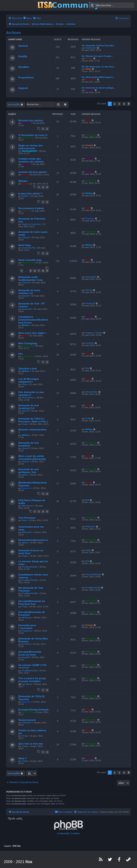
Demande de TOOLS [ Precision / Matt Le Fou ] (33, 420)
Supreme (90, 218)
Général (23, 46)
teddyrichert (91, 48)
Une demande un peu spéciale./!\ (31, 394)
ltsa (29, 862)
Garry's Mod (15, 39)
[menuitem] (37, 18)
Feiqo (25, 384)
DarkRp (23, 56)
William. (23, 181)
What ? (23, 758)
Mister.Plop (28, 138)
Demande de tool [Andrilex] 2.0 (28, 407)
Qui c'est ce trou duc (31, 744)
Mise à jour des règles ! (32, 333)
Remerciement (27, 720)
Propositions (26, 78)
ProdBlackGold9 (30, 567)
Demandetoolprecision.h (33, 540)
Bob (87, 368)
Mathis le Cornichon (31, 224)
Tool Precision (27, 518)
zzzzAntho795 (29, 248)
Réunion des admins (31, 121)
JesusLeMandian (93, 574)
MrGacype (27, 618)
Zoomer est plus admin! (33, 172)
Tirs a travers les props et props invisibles (32, 680)
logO (88, 208)
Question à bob (28, 369)
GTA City (17, 846)
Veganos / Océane (94, 333)
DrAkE (25, 196)
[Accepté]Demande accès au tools (30, 653)
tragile (25, 556)
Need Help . (25, 245)
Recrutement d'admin (31, 208)
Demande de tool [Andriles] (28, 444)
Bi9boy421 (27, 532)
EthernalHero (28, 398)
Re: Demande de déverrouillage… (99, 88)
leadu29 (26, 237)
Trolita (25, 736)
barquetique (91, 277)
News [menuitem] (29, 18)
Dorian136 (27, 309)
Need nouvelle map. (30, 260)
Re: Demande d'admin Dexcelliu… (99, 46)
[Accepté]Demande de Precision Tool (32, 603)
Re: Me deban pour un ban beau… (99, 67)
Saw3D (89, 482)
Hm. (21, 354)
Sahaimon (27, 723)
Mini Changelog (28, 343)
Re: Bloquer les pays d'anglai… (98, 56)
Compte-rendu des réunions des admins (31, 160)
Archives (14, 33)
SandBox (24, 67)
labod (25, 175)
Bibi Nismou (28, 506)
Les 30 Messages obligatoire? (29, 380)
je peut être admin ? (30, 194)
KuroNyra (90, 343)
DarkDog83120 (29, 151)
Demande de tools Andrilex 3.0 (29, 292)
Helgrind (90, 90)
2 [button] (115, 104)
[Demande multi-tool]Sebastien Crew (30, 279)
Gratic (25, 424)
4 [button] (124, 104)
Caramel (26, 283)
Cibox (88, 69)
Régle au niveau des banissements (30, 147)
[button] (129, 104)
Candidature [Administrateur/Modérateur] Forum (33, 320)
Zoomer (89, 145)
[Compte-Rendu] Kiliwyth (33, 710)
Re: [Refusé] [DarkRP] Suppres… (98, 77)
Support (23, 88)
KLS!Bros (26, 644)
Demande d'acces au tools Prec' (31, 552)
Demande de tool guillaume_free (28, 471)
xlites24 (25, 296)
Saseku (89, 58)
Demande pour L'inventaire (27, 627)
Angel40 (26, 657)
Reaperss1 (27, 631)
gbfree (25, 475)
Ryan (24, 520)
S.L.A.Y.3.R (91, 80)
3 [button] (119, 104)
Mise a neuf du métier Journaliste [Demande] (32, 458)
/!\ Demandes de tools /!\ (33, 135)
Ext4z (88, 120)
